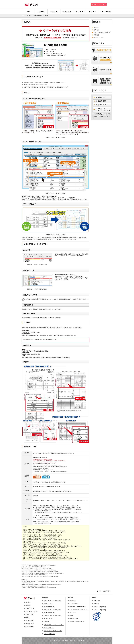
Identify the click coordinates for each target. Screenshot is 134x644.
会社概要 (28, 602)
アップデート (80, 12)
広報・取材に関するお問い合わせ (79, 610)
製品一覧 (41, 12)
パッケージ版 (29, 621)
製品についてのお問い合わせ (77, 607)
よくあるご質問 (74, 604)
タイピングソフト (49, 619)
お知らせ (96, 604)
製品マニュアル (74, 619)
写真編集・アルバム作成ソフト (52, 616)
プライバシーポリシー (32, 611)
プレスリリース (30, 608)
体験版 (71, 616)
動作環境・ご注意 (99, 38)
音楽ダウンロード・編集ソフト (52, 610)
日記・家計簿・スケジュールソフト (54, 625)
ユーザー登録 (105, 12)
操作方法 (96, 30)
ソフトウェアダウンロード (77, 622)
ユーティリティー (49, 628)
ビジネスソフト (48, 604)
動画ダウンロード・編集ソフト (52, 601)
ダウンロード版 (30, 624)
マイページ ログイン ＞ (99, 4)
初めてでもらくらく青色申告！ (102, 32)
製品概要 (96, 27)
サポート (93, 12)
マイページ (73, 601)
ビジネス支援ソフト (49, 634)
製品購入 (54, 12)
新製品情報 (67, 12)
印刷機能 (96, 35)
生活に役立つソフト (49, 613)
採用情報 (28, 605)
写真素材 (46, 622)
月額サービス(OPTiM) (100, 610)
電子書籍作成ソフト (49, 607)
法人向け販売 (29, 627)
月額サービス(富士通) (100, 607)
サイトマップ (29, 614)
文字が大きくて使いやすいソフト (53, 631)
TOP (28, 12)
